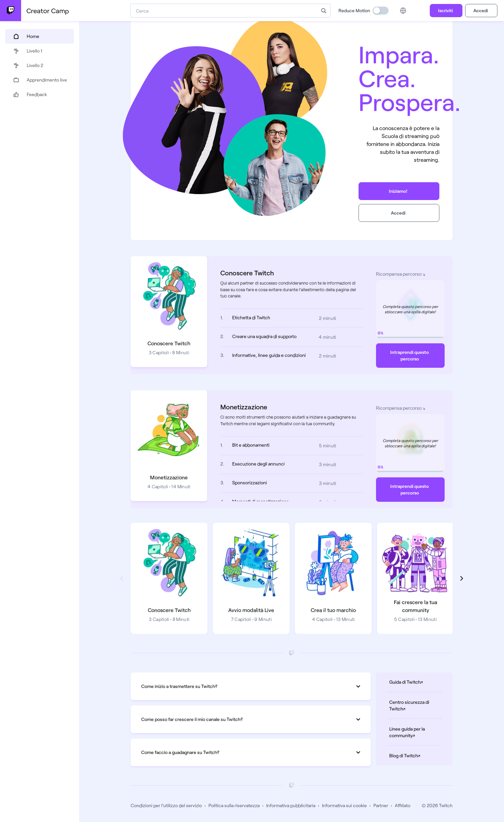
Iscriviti (445, 10)
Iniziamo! (398, 191)
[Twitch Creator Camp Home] (11, 11)
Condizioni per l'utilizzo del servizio (166, 805)
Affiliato (403, 805)
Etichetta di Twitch (251, 317)
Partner (381, 805)
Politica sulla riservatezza (234, 805)
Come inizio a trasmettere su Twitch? (251, 686)
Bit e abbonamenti (251, 445)
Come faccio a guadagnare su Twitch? (251, 752)
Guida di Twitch (416, 682)
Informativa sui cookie (344, 805)
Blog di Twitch (416, 755)
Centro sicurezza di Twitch (416, 705)
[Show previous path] (121, 578)
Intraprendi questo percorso (409, 355)
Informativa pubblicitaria (291, 805)
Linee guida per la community (416, 732)
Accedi (481, 10)
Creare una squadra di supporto (264, 336)
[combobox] (224, 11)
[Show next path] (462, 578)
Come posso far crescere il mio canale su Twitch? (251, 719)
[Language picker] (403, 11)
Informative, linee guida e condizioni (269, 355)
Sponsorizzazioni (250, 482)
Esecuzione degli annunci (258, 464)
